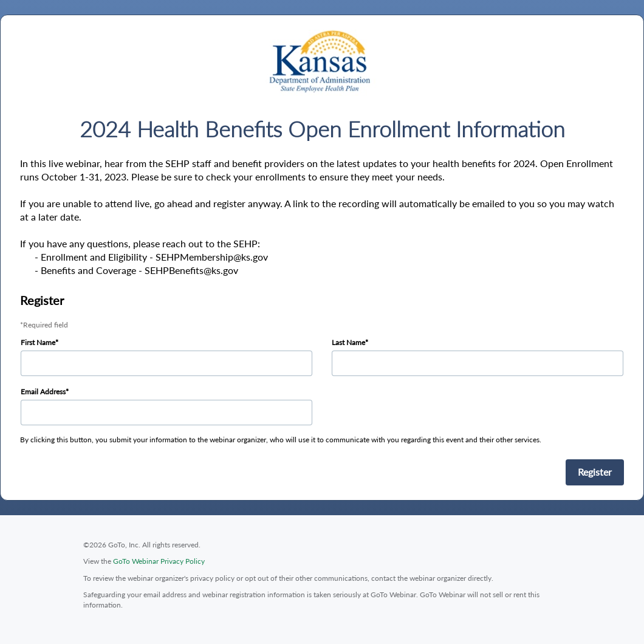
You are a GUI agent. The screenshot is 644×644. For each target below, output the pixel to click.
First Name (38, 342)
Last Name (348, 342)
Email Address (43, 392)
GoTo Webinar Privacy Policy (159, 561)
